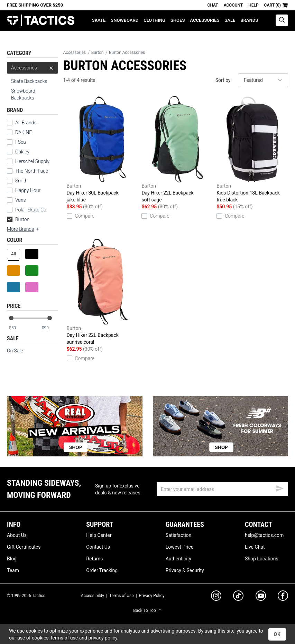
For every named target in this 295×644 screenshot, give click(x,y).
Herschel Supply (32, 161)
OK (277, 634)
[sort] (263, 80)
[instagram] (216, 597)
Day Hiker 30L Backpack (103, 150)
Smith (21, 181)
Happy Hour (28, 190)
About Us (17, 535)
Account (233, 5)
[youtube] (261, 597)
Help (253, 5)
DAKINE (24, 132)
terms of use (64, 638)
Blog (12, 559)
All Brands (26, 123)
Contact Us (98, 547)
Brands (249, 20)
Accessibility (93, 596)
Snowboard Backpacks (23, 94)
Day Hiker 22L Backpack (177, 150)
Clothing (154, 20)
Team (13, 570)
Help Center (99, 535)
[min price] (17, 328)
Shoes (178, 20)
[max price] (50, 328)
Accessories (205, 20)
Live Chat (255, 547)
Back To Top (147, 610)
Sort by (223, 80)
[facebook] (283, 597)
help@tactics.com (264, 535)
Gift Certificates (24, 547)
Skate (99, 20)
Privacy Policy (152, 596)
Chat (213, 5)
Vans (21, 200)
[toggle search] (282, 20)
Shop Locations (262, 559)
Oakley (22, 152)
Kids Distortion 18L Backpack (252, 150)
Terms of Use (122, 596)
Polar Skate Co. (31, 210)
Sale (230, 20)
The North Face (32, 171)
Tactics (41, 21)
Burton (18, 219)
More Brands (24, 229)
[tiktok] (238, 597)
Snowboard (125, 20)
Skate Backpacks (29, 81)
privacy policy (103, 638)
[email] (222, 489)
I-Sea (21, 142)
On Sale (15, 351)
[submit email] (280, 487)
